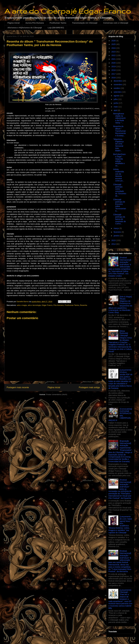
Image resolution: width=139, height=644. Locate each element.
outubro (117, 88)
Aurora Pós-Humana (35, 23)
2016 (114, 78)
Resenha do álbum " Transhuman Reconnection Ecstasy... (120, 131)
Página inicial (14, 23)
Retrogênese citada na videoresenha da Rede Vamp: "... (119, 118)
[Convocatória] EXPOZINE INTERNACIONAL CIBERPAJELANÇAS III (120, 415)
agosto (117, 96)
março (117, 228)
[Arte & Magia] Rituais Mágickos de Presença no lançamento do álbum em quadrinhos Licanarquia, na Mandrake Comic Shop (120, 305)
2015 (114, 240)
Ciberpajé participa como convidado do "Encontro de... (120, 190)
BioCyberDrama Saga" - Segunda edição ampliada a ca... (119, 160)
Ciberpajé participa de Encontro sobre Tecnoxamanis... (120, 205)
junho (116, 103)
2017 (114, 74)
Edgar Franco (47, 305)
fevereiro (118, 232)
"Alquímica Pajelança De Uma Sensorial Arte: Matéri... (118, 145)
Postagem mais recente (18, 387)
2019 (114, 66)
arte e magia (22, 305)
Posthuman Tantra (58, 23)
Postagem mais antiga (89, 387)
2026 (114, 41)
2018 (114, 70)
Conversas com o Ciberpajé (116, 23)
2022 (114, 55)
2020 (114, 63)
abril (116, 110)
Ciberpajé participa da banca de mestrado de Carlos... (120, 219)
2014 (114, 244)
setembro (118, 92)
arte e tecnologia (34, 305)
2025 (114, 44)
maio (116, 107)
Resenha (83, 305)
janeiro (117, 236)
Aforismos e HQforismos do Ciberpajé (25, 28)
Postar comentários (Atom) (57, 394)
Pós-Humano (59, 305)
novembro (118, 85)
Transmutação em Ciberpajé (85, 23)
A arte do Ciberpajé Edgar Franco (68, 11)
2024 (114, 48)
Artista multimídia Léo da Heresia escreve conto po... (119, 175)
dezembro (118, 81)
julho (116, 99)
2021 (114, 59)
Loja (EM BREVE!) (56, 28)
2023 (114, 52)
